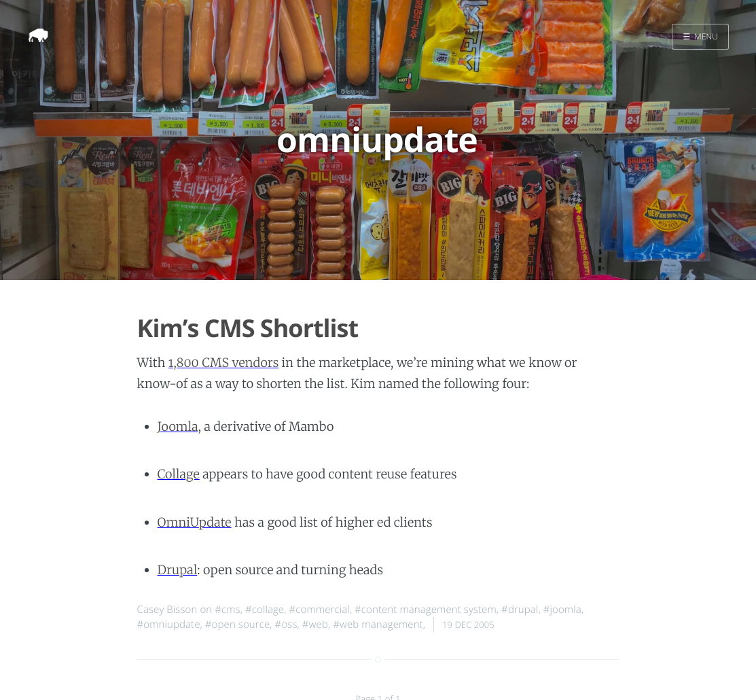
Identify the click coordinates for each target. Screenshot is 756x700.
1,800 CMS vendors (223, 363)
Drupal (178, 570)
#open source (237, 625)
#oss (286, 625)
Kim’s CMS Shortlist (248, 328)
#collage (265, 610)
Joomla (178, 426)
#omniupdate (169, 625)
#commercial (320, 610)
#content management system (426, 610)
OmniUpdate (195, 522)
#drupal (520, 610)
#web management (378, 625)
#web (315, 625)
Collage (179, 474)
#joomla (562, 610)
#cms (227, 610)
